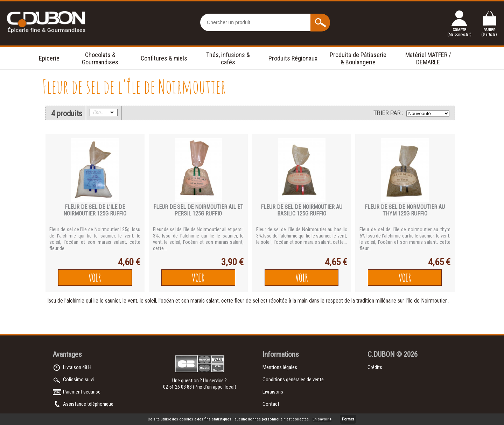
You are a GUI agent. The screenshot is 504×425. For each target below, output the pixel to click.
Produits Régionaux (293, 58)
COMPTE (459, 32)
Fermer (348, 419)
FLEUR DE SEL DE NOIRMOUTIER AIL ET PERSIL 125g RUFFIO (198, 210)
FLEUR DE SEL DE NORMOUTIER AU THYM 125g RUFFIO (405, 210)
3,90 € (232, 262)
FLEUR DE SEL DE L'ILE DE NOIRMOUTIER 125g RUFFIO (95, 210)
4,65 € (336, 262)
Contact (271, 404)
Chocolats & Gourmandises (100, 58)
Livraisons (273, 392)
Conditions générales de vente (293, 380)
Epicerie (49, 58)
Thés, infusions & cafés (228, 58)
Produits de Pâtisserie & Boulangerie (358, 58)
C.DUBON (381, 354)
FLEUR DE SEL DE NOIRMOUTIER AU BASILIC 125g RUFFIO (302, 210)
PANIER (489, 32)
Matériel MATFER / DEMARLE (428, 58)
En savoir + (322, 419)
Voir (95, 278)
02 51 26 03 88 (178, 387)
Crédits (375, 367)
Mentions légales (280, 367)
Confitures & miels (164, 58)
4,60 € (129, 262)
